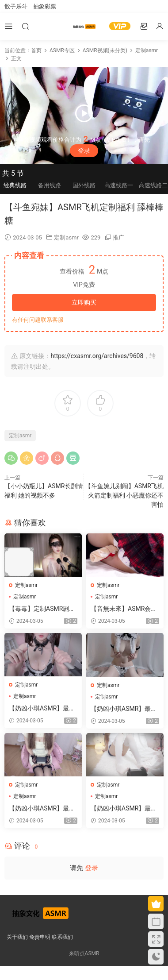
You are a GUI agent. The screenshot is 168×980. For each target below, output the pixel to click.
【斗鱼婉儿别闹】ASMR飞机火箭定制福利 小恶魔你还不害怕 (124, 495)
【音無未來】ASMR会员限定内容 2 (124, 609)
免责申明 (40, 937)
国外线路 (84, 185)
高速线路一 (119, 185)
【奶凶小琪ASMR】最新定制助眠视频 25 (42, 709)
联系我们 (62, 937)
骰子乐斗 (16, 6)
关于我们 (17, 937)
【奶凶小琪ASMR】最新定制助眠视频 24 (124, 709)
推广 (118, 237)
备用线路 (50, 185)
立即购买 (84, 302)
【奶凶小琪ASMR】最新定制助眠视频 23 (42, 809)
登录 (84, 150)
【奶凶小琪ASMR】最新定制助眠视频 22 (124, 809)
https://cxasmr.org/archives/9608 (97, 356)
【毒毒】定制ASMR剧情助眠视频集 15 (42, 609)
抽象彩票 (45, 6)
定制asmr (66, 237)
